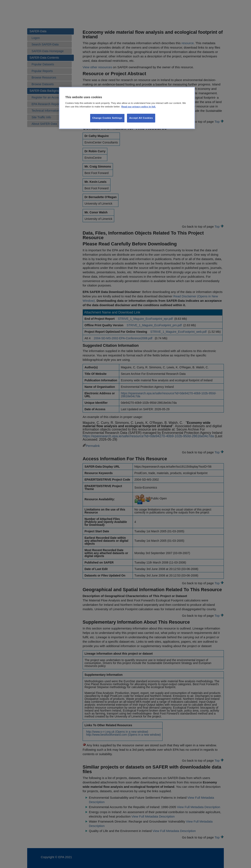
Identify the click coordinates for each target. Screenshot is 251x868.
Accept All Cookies (141, 118)
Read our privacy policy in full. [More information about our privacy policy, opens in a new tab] (139, 107)
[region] (127, 108)
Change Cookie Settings (107, 118)
